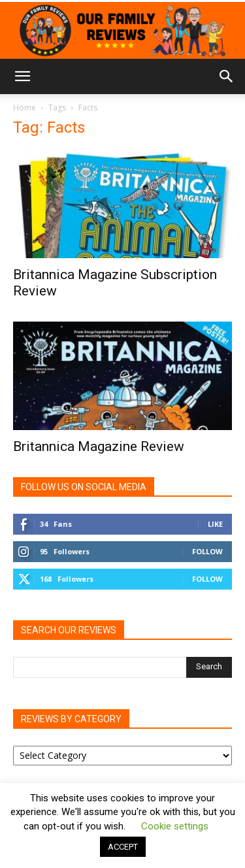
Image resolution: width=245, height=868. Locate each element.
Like (215, 524)
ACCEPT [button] (123, 847)
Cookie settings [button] (175, 826)
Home (24, 108)
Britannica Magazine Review (99, 446)
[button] (22, 76)
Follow (207, 551)
